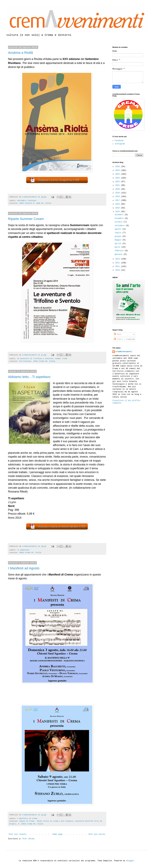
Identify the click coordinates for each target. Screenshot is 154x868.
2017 (118, 200)
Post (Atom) (29, 839)
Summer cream (61, 359)
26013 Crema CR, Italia (30, 553)
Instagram (120, 144)
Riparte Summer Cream (26, 219)
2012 (118, 263)
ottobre (119, 222)
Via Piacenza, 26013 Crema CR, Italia (37, 361)
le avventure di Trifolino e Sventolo (35, 359)
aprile (118, 244)
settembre (120, 226)
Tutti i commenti (124, 339)
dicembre (120, 215)
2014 (118, 212)
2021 (118, 185)
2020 (118, 189)
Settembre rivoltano (27, 201)
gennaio (119, 254)
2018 (118, 197)
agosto (118, 229)
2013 (118, 259)
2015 (118, 208)
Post (118, 334)
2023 (118, 178)
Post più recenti (18, 834)
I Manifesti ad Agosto (24, 568)
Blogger (130, 861)
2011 (118, 267)
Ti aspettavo (23, 550)
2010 (118, 270)
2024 (118, 174)
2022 (118, 182)
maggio (118, 240)
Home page (58, 834)
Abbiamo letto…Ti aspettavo (29, 377)
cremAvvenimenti (124, 352)
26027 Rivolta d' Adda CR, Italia (35, 203)
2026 (118, 167)
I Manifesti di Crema (27, 819)
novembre (120, 218)
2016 (118, 204)
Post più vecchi (97, 834)
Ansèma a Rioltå (20, 53)
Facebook (119, 141)
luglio (118, 233)
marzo (118, 247)
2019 (118, 193)
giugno (118, 236)
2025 (118, 170)
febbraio (120, 251)
